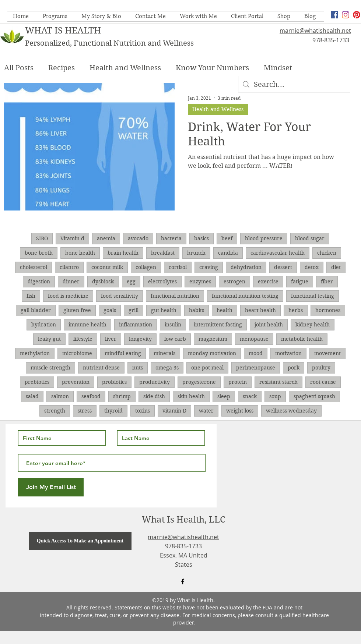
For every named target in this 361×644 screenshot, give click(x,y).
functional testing (313, 296)
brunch (196, 253)
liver (111, 339)
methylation (35, 353)
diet (336, 267)
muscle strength (50, 368)
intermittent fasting (218, 325)
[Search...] (294, 85)
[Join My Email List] (51, 487)
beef (227, 238)
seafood (91, 396)
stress (85, 411)
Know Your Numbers (212, 68)
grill (134, 310)
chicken (327, 253)
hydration (44, 325)
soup (275, 396)
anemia (106, 238)
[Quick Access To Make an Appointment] (80, 541)
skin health (191, 396)
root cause (323, 382)
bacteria (171, 238)
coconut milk (107, 267)
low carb (175, 339)
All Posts (19, 68)
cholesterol (34, 267)
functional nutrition (175, 296)
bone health (80, 253)
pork (294, 368)
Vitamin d (72, 238)
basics (201, 238)
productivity (155, 382)
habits (197, 310)
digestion (39, 282)
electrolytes (162, 282)
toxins (143, 411)
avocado (138, 238)
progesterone (199, 382)
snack (250, 396)
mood (256, 353)
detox (312, 267)
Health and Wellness (125, 68)
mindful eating (123, 353)
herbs (296, 310)
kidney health (313, 325)
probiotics (114, 382)
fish (31, 296)
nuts (138, 368)
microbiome (77, 353)
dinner (71, 282)
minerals (164, 353)
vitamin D (174, 411)
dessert (283, 267)
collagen (146, 267)
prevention (76, 382)
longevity (140, 339)
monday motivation (212, 353)
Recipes (62, 68)
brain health (123, 253)
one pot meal (207, 368)
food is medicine (68, 296)
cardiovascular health (278, 253)
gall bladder (36, 310)
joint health (269, 325)
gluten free (77, 310)
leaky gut (49, 339)
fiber (327, 282)
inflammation (136, 325)
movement (327, 353)
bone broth (39, 253)
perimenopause (256, 368)
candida (228, 253)
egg (131, 282)
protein (238, 382)
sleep (224, 396)
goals (110, 310)
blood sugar (310, 238)
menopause (254, 339)
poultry (321, 368)
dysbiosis (103, 282)
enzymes (200, 282)
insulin (173, 325)
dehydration (246, 267)
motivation (288, 353)
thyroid (113, 411)
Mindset (278, 68)
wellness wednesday (291, 411)
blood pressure (264, 238)
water (206, 411)
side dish (154, 396)
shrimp (122, 396)
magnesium (213, 339)
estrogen (234, 282)
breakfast (163, 253)
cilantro (69, 267)
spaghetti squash (314, 396)
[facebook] (334, 15)
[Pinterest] (357, 15)
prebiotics (37, 382)
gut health (164, 310)
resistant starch (278, 382)
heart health (260, 310)
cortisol (178, 267)
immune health (87, 325)
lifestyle (83, 339)
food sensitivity (120, 296)
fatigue (300, 282)
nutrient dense (101, 368)
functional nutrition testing (245, 296)
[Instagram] (346, 15)
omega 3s (167, 368)
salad (32, 396)
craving (209, 267)
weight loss (240, 411)
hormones (328, 310)
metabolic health (302, 339)
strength (55, 411)
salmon (60, 396)
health (225, 310)
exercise (268, 282)
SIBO (42, 238)
